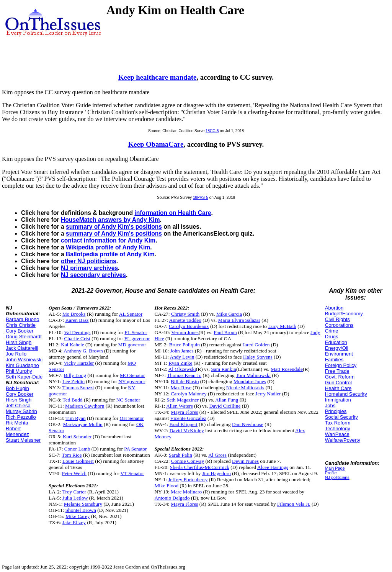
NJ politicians (337, 477)
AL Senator (131, 314)
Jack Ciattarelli (22, 348)
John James (182, 351)
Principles (336, 411)
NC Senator (128, 400)
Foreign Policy (341, 365)
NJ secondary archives (93, 275)
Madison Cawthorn (85, 406)
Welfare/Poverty (343, 440)
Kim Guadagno (22, 365)
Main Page (335, 468)
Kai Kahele (72, 345)
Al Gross (217, 455)
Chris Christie (21, 325)
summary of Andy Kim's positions (114, 227)
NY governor (132, 381)
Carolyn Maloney (189, 394)
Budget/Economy (344, 314)
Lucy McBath (282, 326)
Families (334, 360)
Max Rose (181, 388)
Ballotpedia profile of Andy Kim (110, 254)
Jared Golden (256, 345)
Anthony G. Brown (83, 351)
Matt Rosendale (287, 369)
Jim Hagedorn (216, 473)
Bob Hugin (17, 388)
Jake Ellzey (74, 522)
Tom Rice (72, 455)
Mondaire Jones (250, 381)
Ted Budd (73, 400)
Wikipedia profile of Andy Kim (108, 247)
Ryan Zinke (180, 363)
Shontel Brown (81, 510)
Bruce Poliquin (185, 345)
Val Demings (77, 332)
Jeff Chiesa (18, 406)
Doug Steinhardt (24, 337)
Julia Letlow (75, 498)
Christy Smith (185, 314)
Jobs (330, 406)
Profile (331, 473)
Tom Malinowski (253, 375)
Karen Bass (77, 320)
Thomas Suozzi (78, 388)
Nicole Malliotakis (245, 388)
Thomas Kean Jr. (184, 375)
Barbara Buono (22, 319)
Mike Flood (167, 486)
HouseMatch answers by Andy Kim (110, 220)
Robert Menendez (17, 431)
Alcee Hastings (273, 467)
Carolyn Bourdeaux (189, 326)
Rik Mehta (17, 423)
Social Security (341, 417)
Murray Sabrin (21, 411)
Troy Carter (74, 492)
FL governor (137, 338)
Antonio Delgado (172, 498)
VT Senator (132, 473)
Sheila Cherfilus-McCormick (200, 467)
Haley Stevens (258, 357)
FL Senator (136, 332)
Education (336, 342)
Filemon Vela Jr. (294, 504)
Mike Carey (78, 516)
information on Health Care (173, 213)
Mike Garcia (229, 314)
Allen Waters (179, 406)
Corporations (339, 325)
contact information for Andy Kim (108, 240)
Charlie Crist (77, 338)
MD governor (132, 345)
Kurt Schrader (77, 437)
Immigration (338, 400)
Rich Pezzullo (21, 417)
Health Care (338, 388)
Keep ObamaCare (156, 144)
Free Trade (337, 371)
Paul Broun (225, 332)
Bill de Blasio (185, 381)
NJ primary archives (89, 268)
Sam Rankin (224, 369)
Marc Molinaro (186, 492)
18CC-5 (212, 131)
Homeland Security (346, 394)
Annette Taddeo (185, 320)
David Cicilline (225, 406)
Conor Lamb (77, 449)
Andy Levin (182, 357)
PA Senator (135, 449)
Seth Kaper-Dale (24, 377)
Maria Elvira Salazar (239, 320)
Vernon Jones (185, 332)
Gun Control (338, 383)
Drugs (332, 337)
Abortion (334, 308)
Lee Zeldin (73, 381)
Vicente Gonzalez (188, 418)
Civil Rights (337, 319)
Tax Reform (338, 423)
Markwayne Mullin (83, 424)
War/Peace (337, 434)
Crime (332, 331)
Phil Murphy (19, 371)
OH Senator (131, 418)
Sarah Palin (180, 455)
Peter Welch (74, 473)
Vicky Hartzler (79, 363)
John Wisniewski (24, 360)
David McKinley (187, 430)
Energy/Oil (337, 348)
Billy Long (75, 375)
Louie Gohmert (78, 461)
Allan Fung (227, 400)
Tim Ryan (76, 418)
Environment (339, 354)
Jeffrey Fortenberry (188, 479)
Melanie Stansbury (83, 504)
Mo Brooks (74, 314)
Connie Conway (188, 461)
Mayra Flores (184, 412)
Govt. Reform (340, 377)
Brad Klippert (183, 424)
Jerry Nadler (268, 394)
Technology (338, 429)
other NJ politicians (89, 261)
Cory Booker (20, 331)
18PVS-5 (201, 197)
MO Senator (132, 375)
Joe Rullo (16, 354)
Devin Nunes (245, 461)
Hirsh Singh (19, 342)
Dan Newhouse (248, 424)
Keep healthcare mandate (157, 77)
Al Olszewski (182, 369)
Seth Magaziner (183, 400)
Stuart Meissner (23, 440)
